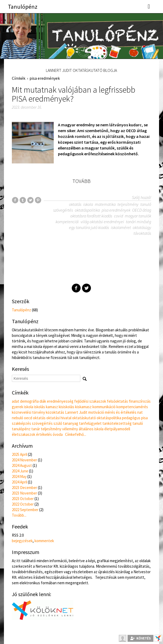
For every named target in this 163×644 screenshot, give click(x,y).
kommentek (44, 541)
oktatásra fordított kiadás (91, 216)
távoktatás (142, 233)
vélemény (70, 429)
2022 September (25, 510)
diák (43, 401)
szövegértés (63, 210)
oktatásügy (142, 227)
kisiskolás (66, 407)
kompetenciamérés (132, 407)
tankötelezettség (117, 423)
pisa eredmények (45, 78)
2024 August (22, 465)
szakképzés (21, 423)
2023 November (24, 493)
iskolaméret (121, 227)
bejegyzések (22, 541)
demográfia (29, 401)
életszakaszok (24, 434)
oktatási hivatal (59, 418)
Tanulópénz (23, 7)
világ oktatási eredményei (102, 222)
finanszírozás (140, 401)
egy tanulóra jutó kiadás (89, 227)
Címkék (19, 78)
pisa (144, 418)
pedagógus (131, 418)
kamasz (52, 407)
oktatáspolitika (87, 210)
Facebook (76, 288)
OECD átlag (142, 210)
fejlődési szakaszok (90, 401)
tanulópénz (21, 429)
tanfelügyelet (90, 423)
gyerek (18, 407)
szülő (58, 423)
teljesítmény (128, 204)
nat (140, 412)
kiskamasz (83, 407)
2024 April (19, 482)
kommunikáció (104, 407)
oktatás (75, 204)
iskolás (39, 407)
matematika (105, 204)
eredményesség (60, 401)
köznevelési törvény (28, 412)
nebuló (18, 418)
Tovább (82, 181)
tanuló (146, 204)
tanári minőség (139, 222)
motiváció (96, 412)
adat (16, 401)
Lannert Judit (76, 412)
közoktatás (55, 412)
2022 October (23, 504)
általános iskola (91, 429)
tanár (36, 429)
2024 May (19, 476)
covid (118, 216)
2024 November (24, 460)
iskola (88, 204)
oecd (28, 418)
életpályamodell (117, 429)
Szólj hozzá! (142, 197)
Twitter (87, 288)
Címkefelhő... (76, 434)
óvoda (58, 434)
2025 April (19, 454)
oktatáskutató (84, 418)
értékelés (44, 434)
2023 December (24, 488)
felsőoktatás (117, 401)
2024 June (20, 471)
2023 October (23, 499)
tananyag (71, 423)
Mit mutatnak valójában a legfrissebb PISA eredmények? (74, 94)
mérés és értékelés (121, 412)
